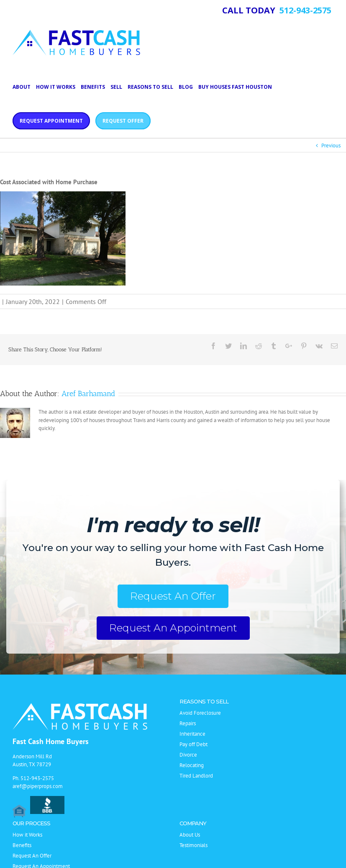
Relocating (192, 765)
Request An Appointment (173, 628)
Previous (331, 146)
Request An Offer (173, 596)
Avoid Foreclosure (200, 713)
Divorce (188, 755)
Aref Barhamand (88, 394)
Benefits (22, 845)
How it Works (27, 835)
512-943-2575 (37, 778)
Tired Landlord (196, 776)
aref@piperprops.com (38, 786)
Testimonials (194, 845)
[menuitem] (24, 86)
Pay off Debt (194, 744)
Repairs (188, 723)
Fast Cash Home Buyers (51, 741)
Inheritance (192, 734)
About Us (190, 835)
